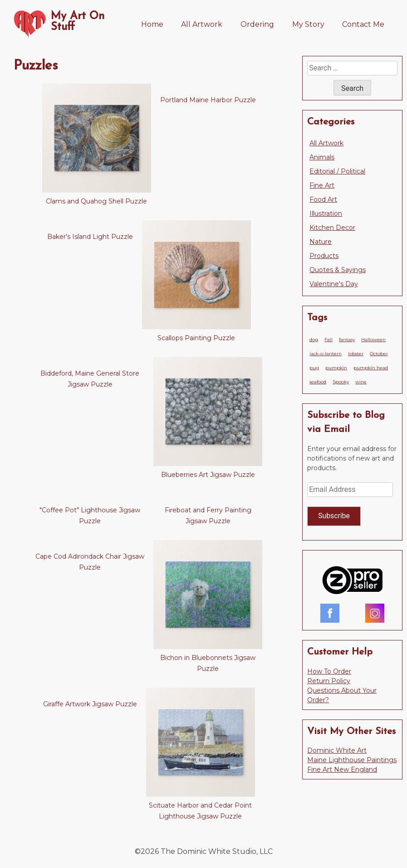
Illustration (326, 213)
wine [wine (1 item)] (361, 382)
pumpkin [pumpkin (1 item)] (336, 368)
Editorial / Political (337, 171)
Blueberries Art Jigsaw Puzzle (208, 475)
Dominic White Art (337, 750)
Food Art (323, 199)
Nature (321, 242)
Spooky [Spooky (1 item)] (341, 382)
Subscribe (334, 516)
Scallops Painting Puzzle (196, 338)
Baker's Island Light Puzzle (90, 237)
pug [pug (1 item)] (314, 368)
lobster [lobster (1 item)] (356, 354)
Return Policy (329, 681)
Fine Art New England (342, 769)
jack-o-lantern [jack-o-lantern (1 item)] (326, 354)
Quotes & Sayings (338, 270)
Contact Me (363, 24)
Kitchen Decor (332, 228)
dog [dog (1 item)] (314, 340)
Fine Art (322, 185)
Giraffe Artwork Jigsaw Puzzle (90, 704)
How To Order (329, 671)
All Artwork (202, 24)
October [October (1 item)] (379, 354)
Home (152, 24)
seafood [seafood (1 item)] (318, 382)
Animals (322, 157)
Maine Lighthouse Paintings (352, 760)
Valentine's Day (334, 284)
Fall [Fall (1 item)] (329, 340)
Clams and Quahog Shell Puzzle (96, 201)
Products (324, 256)
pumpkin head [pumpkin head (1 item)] (371, 368)
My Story (308, 24)
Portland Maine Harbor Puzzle (208, 100)
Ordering (257, 24)
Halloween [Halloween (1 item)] (373, 340)
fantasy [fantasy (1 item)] (347, 340)
